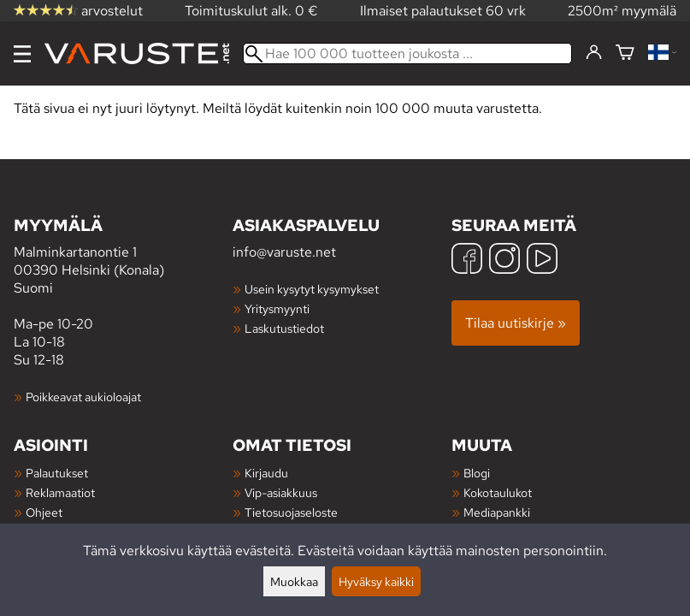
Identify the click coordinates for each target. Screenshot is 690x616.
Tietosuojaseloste (291, 512)
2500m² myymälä (622, 11)
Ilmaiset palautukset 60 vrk (443, 11)
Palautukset (57, 473)
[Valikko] (22, 54)
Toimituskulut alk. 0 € (251, 11)
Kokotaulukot (498, 492)
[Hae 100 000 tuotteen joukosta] (407, 53)
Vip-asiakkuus (281, 492)
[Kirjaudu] (594, 53)
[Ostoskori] (625, 53)
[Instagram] (504, 261)
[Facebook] (467, 261)
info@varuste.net (284, 252)
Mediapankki (497, 512)
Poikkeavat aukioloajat (83, 397)
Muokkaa (294, 581)
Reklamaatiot (60, 492)
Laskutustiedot (284, 328)
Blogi (477, 473)
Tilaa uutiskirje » (516, 323)
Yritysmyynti (277, 308)
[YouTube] (542, 261)
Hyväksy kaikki (376, 581)
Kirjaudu (266, 473)
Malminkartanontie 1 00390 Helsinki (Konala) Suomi (123, 255)
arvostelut (78, 11)
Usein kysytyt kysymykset (312, 289)
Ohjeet (44, 512)
